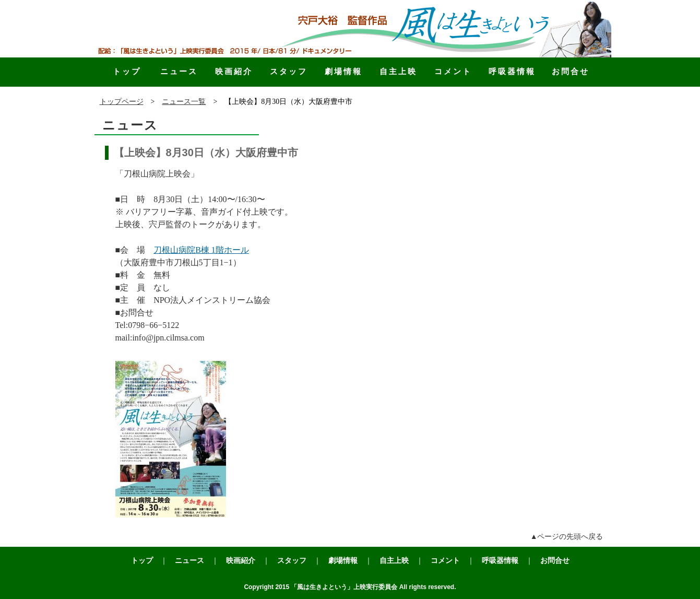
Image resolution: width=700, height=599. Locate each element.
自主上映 (398, 71)
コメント (453, 71)
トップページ (122, 102)
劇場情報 (343, 71)
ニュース (179, 71)
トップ (127, 71)
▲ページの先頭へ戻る (567, 537)
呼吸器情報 (512, 71)
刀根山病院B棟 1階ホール (201, 250)
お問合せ (571, 71)
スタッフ (289, 71)
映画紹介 (234, 71)
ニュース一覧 (184, 102)
